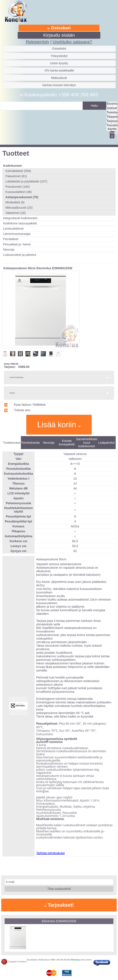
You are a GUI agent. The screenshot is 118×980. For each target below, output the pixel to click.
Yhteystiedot (59, 56)
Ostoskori (59, 28)
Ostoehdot (59, 49)
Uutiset (112, 108)
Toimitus (112, 112)
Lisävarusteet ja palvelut (20, 255)
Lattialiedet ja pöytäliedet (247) (26, 181)
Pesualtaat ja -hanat (17, 244)
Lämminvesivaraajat (17, 234)
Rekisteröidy (38, 42)
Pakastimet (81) (16, 176)
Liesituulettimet (13, 229)
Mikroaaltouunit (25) (19, 208)
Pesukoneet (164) (18, 187)
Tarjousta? (112, 121)
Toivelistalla (112, 135)
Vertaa (12, 393)
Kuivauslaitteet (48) (19, 192)
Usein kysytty (59, 63)
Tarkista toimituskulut (50, 853)
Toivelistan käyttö (112, 127)
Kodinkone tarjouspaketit (20, 223)
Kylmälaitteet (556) (18, 171)
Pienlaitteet (11, 239)
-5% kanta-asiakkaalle (59, 70)
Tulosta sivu (17, 410)
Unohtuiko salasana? (72, 42)
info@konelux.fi (44, 960)
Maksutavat (59, 78)
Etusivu (112, 104)
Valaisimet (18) (16, 213)
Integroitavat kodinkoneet (20, 218)
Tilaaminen (112, 117)
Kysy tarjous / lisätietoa (25, 405)
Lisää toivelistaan (16, 377)
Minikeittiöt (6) (15, 202)
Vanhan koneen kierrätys (59, 85)
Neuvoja (9, 250)
